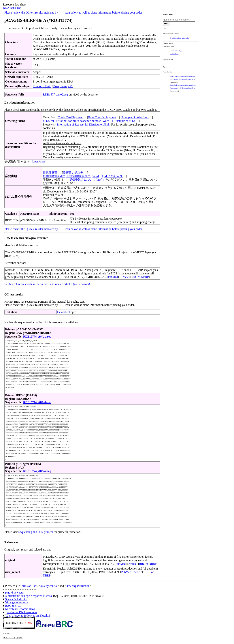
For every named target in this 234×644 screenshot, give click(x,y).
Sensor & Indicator (16, 599)
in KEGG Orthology (176, 51)
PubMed (113, 277)
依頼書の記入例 (73, 173)
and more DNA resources (22, 612)
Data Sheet (64, 312)
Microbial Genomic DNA (20, 609)
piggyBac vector (15, 592)
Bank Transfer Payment (102, 117)
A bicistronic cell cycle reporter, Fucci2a (29, 596)
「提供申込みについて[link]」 (86, 180)
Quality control (49, 586)
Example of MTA (125, 121)
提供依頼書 (51, 173)
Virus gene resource (17, 602)
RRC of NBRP (140, 277)
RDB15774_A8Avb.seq (37, 402)
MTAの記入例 (114, 176)
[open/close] (39, 161)
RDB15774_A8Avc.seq (37, 471)
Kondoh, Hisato (42, 86)
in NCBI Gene (174, 54)
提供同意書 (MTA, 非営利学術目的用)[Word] (73, 176)
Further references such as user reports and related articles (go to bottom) (47, 284)
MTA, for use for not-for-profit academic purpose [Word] (78, 121)
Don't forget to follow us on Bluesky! (28, 616)
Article (124, 277)
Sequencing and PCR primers (36, 532)
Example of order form (135, 117)
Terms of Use (28, 586)
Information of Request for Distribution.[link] (84, 125)
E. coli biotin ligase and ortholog (180, 38)
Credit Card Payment (70, 117)
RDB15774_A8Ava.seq (37, 337)
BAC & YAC (13, 606)
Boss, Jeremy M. (63, 86)
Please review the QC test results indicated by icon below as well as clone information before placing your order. (73, 13)
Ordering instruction (78, 586)
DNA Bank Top (12, 8)
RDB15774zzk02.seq (55, 94)
